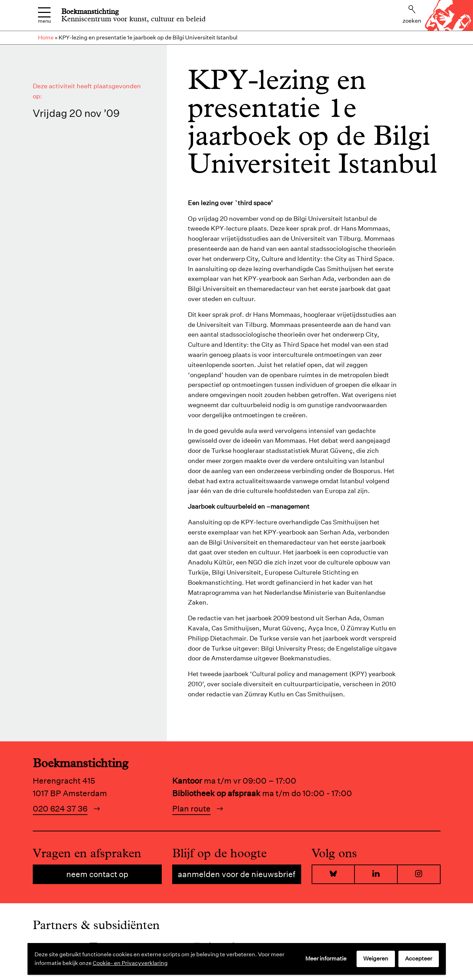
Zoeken (412, 15)
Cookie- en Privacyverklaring (130, 963)
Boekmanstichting (90, 12)
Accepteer (419, 959)
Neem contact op (97, 874)
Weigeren (376, 959)
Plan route (191, 809)
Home (46, 38)
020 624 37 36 (60, 809)
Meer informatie (326, 959)
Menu (44, 16)
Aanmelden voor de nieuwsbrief (236, 874)
